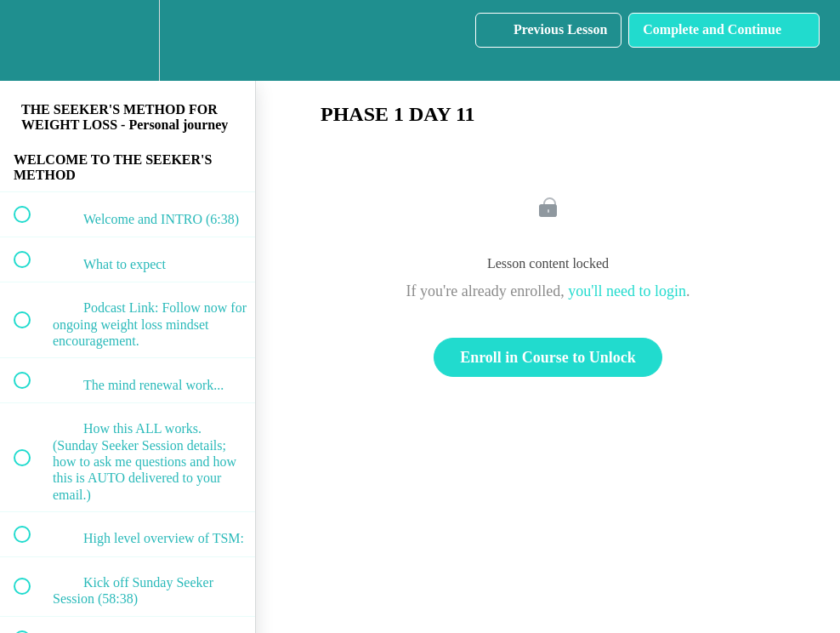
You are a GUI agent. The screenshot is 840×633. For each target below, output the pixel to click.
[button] (31, 40)
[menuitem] (128, 40)
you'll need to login (627, 291)
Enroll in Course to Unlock (548, 357)
